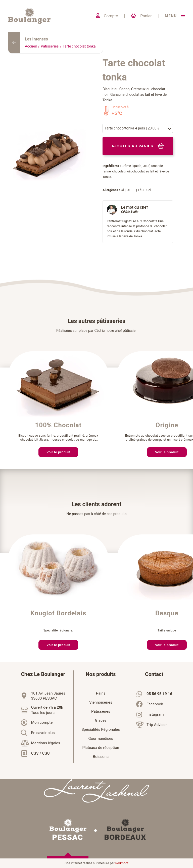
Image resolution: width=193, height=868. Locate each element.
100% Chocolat (58, 425)
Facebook (155, 704)
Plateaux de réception (101, 748)
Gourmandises (101, 739)
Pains (101, 693)
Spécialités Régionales (101, 729)
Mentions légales (46, 743)
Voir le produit (58, 452)
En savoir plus (43, 733)
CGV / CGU (40, 753)
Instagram (155, 714)
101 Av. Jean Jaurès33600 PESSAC (48, 696)
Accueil (31, 46)
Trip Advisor (157, 725)
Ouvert (47, 710)
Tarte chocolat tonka (79, 46)
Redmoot (122, 863)
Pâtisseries (50, 46)
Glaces (101, 720)
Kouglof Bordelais (58, 613)
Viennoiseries (101, 702)
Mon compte (42, 722)
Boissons (101, 757)
